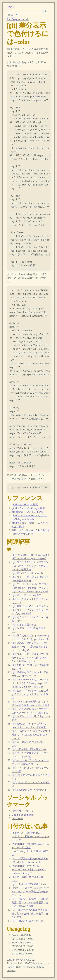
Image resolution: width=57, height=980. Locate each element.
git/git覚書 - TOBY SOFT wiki (28, 512)
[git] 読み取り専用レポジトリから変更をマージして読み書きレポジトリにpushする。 (30, 647)
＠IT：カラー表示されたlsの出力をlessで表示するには (31, 532)
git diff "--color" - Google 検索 (28, 508)
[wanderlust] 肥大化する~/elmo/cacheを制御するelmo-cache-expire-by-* (29, 869)
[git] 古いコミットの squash (27, 573)
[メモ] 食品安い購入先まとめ (27, 921)
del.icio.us (17, 818)
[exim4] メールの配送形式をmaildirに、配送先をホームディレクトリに (30, 836)
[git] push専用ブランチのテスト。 (31, 790)
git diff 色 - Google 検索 (25, 504)
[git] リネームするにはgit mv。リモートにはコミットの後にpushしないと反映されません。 (30, 658)
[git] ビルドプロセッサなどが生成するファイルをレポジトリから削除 (30, 694)
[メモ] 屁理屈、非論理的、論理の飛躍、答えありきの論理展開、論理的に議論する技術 (30, 902)
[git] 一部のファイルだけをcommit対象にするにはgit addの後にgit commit (31, 735)
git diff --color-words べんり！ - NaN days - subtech (29, 517)
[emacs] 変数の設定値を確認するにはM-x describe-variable (30, 860)
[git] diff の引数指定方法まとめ (29, 749)
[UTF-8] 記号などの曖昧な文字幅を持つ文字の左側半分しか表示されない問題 (31, 913)
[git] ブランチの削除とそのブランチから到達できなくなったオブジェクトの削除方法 (30, 566)
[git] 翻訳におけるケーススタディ (30, 606)
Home (10, 7)
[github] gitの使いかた (24, 624)
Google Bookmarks (23, 815)
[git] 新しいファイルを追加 (26, 595)
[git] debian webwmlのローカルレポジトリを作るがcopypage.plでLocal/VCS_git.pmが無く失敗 (31, 683)
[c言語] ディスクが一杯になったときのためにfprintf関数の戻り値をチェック (30, 891)
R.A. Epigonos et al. (18, 19)
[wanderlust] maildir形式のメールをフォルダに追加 (31, 846)
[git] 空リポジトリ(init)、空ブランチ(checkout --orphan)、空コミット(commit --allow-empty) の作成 (30, 588)
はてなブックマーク (23, 811)
